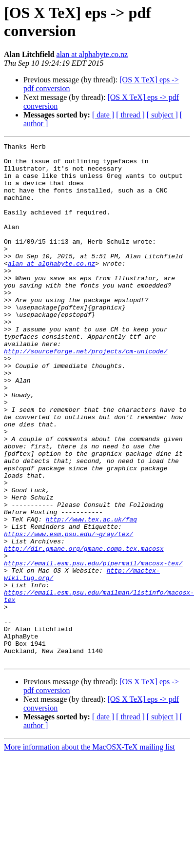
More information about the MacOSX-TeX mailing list (89, 851)
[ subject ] (162, 115)
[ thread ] (130, 115)
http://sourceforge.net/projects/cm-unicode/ (86, 393)
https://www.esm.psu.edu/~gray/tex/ (68, 613)
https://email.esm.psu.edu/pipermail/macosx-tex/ (93, 648)
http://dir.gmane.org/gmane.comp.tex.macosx (84, 630)
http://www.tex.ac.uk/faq (91, 595)
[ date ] (103, 115)
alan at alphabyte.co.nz (92, 54)
